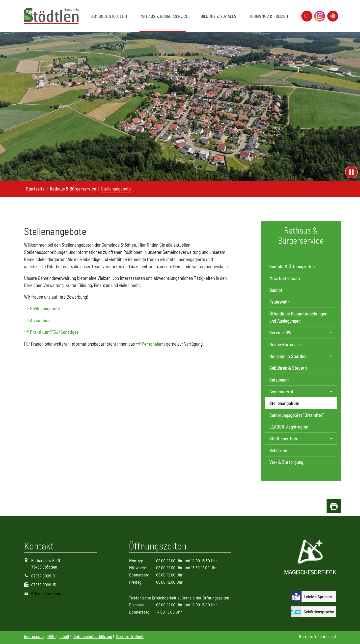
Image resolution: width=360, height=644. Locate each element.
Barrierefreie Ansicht (318, 636)
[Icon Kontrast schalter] (333, 16)
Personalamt (153, 344)
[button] (110, 16)
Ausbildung (40, 320)
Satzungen (279, 380)
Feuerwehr (279, 302)
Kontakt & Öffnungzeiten (292, 266)
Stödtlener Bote (284, 439)
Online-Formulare (285, 344)
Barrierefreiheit (130, 636)
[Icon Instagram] (320, 16)
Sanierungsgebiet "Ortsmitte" (297, 415)
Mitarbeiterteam (285, 278)
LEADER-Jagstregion (289, 427)
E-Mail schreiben (46, 594)
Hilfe (51, 636)
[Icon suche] (307, 16)
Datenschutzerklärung (93, 636)
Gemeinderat (281, 392)
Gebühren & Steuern (288, 368)
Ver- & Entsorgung (286, 462)
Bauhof (276, 290)
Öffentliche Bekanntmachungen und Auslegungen (298, 317)
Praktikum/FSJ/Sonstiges (54, 332)
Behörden (278, 450)
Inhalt (64, 636)
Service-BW (280, 332)
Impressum (34, 636)
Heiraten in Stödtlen (288, 356)
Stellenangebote (45, 308)
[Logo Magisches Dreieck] (310, 558)
